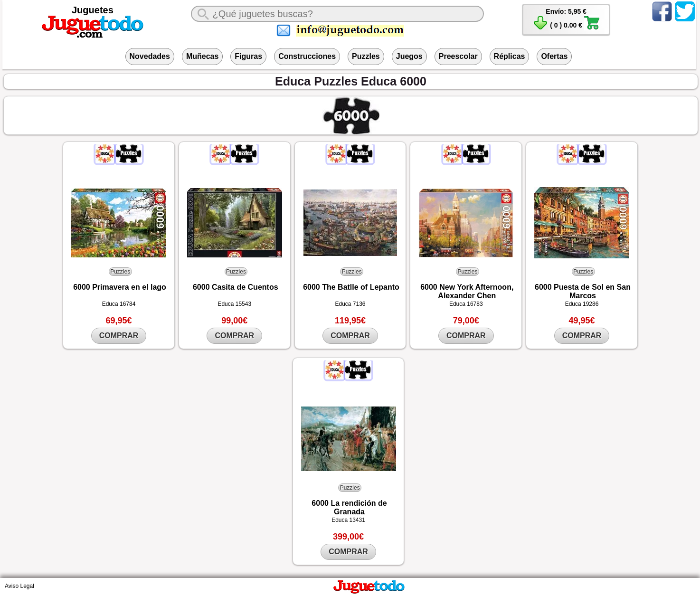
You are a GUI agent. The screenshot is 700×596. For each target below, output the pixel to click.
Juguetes (93, 10)
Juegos (409, 56)
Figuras (248, 56)
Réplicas (510, 56)
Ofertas (554, 56)
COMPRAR (119, 336)
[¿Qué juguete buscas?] (338, 14)
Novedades (150, 56)
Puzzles (366, 56)
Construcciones (307, 56)
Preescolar (458, 56)
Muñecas (202, 56)
